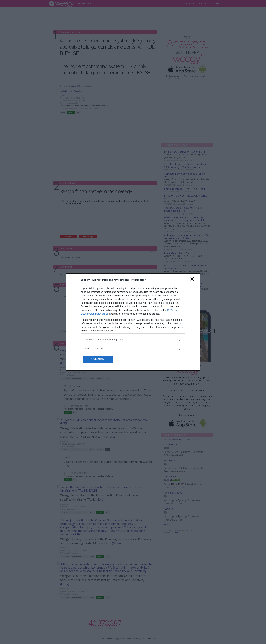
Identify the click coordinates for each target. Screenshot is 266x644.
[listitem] (133, 340)
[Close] (193, 280)
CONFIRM (99, 359)
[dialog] (133, 322)
